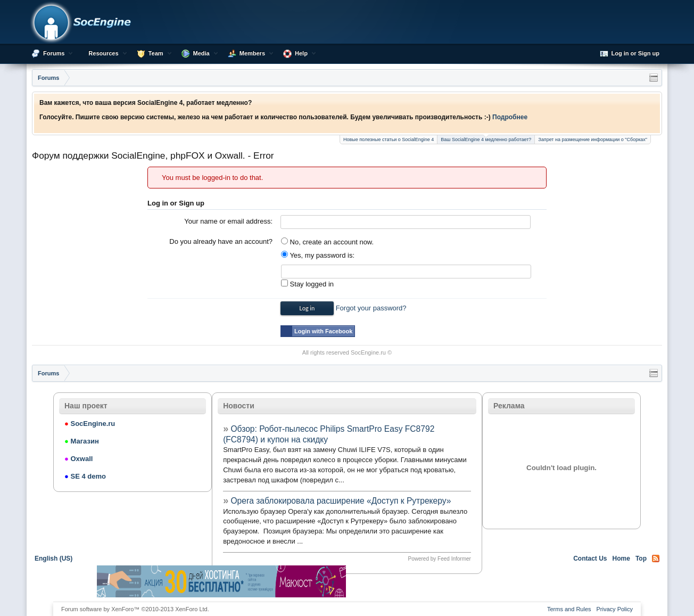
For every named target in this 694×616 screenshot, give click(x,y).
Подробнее (510, 117)
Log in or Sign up (630, 54)
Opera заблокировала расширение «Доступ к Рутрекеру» (341, 501)
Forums (54, 53)
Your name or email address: (228, 221)
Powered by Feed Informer (439, 559)
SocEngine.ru (368, 352)
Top (641, 558)
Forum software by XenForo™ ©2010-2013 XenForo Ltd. (135, 609)
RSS (656, 558)
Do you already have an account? (221, 241)
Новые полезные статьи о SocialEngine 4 (389, 139)
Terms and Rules (569, 609)
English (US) (53, 558)
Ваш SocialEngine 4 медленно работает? (486, 139)
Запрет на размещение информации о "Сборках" (593, 139)
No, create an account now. (327, 242)
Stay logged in (307, 284)
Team (156, 53)
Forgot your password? (371, 308)
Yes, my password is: (318, 255)
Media (201, 53)
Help (301, 53)
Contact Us (590, 558)
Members (252, 53)
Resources (103, 53)
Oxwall (79, 459)
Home (621, 558)
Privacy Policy (615, 609)
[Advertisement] (473, 581)
